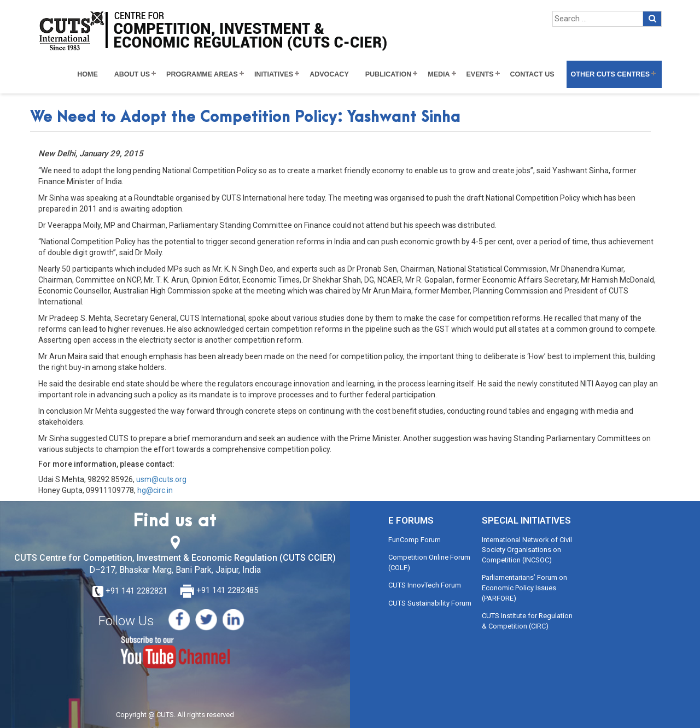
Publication (389, 74)
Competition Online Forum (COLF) (429, 562)
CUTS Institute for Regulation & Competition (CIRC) (527, 621)
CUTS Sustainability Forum (430, 603)
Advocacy (329, 74)
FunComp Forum (415, 540)
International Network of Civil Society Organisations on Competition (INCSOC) (527, 550)
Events (480, 74)
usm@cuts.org (161, 479)
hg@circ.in (155, 490)
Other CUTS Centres (610, 74)
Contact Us (532, 74)
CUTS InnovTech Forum (425, 585)
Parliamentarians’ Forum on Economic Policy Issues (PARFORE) (524, 588)
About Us (132, 74)
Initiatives (274, 74)
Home (87, 74)
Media (439, 74)
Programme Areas (202, 74)
